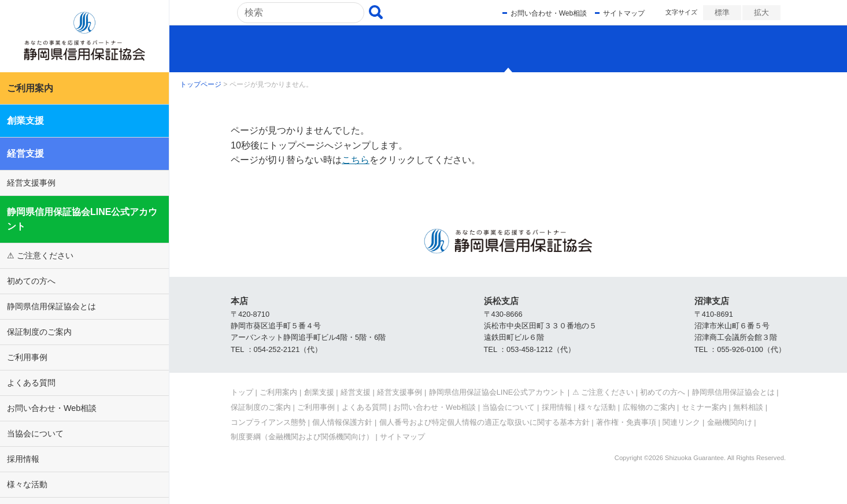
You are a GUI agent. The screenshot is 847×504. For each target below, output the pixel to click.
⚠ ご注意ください (40, 255)
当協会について (35, 433)
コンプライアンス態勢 (268, 422)
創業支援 (25, 121)
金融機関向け (730, 422)
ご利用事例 (27, 357)
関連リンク (681, 422)
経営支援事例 (31, 183)
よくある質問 (31, 383)
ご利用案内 (30, 88)
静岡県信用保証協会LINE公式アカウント (82, 219)
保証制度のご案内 (39, 332)
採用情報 (23, 459)
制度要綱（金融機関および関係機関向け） (302, 437)
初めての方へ (31, 281)
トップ (242, 392)
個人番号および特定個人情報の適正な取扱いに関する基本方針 (484, 422)
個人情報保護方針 (342, 422)
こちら (356, 160)
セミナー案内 (704, 407)
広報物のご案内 (649, 407)
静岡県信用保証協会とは (51, 306)
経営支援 (25, 153)
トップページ (201, 84)
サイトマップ (623, 13)
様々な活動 (27, 484)
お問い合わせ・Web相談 (52, 408)
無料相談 (748, 407)
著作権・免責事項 (626, 422)
